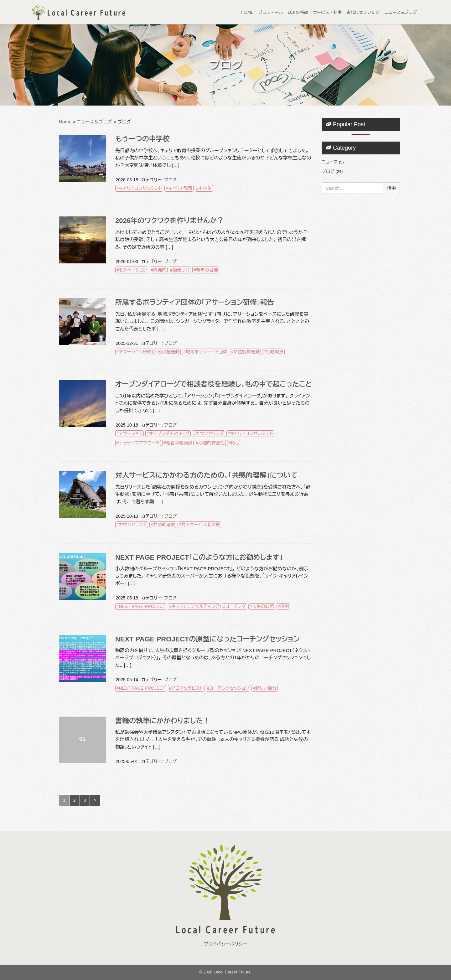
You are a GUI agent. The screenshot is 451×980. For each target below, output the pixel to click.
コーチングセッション (229, 688)
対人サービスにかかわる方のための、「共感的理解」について (206, 475)
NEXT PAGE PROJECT (142, 606)
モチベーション (133, 270)
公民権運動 (168, 352)
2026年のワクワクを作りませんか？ (169, 221)
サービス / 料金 (327, 12)
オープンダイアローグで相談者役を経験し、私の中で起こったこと (214, 384)
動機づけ (181, 270)
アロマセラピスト (187, 688)
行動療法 (275, 352)
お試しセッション (363, 12)
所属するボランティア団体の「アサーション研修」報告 (195, 302)
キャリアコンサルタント (141, 188)
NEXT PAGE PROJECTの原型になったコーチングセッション (207, 639)
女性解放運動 (246, 352)
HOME (247, 12)
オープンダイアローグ (169, 433)
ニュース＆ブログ (401, 12)
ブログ (170, 180)
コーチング (236, 606)
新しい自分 (266, 688)
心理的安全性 (211, 443)
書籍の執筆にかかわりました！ (163, 721)
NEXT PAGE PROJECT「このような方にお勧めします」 (199, 557)
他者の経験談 (179, 443)
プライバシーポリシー (225, 944)
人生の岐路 (263, 606)
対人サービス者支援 (201, 525)
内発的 (160, 270)
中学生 (205, 188)
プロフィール (271, 12)
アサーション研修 (135, 352)
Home (65, 122)
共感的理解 (164, 525)
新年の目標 (207, 270)
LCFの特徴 (298, 12)
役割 (284, 606)
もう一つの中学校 (143, 139)
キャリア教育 (180, 188)
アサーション (131, 433)
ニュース (330, 162)
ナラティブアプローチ (140, 443)
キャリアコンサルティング (195, 606)
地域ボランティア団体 (207, 352)
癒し (235, 443)
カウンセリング (210, 433)
